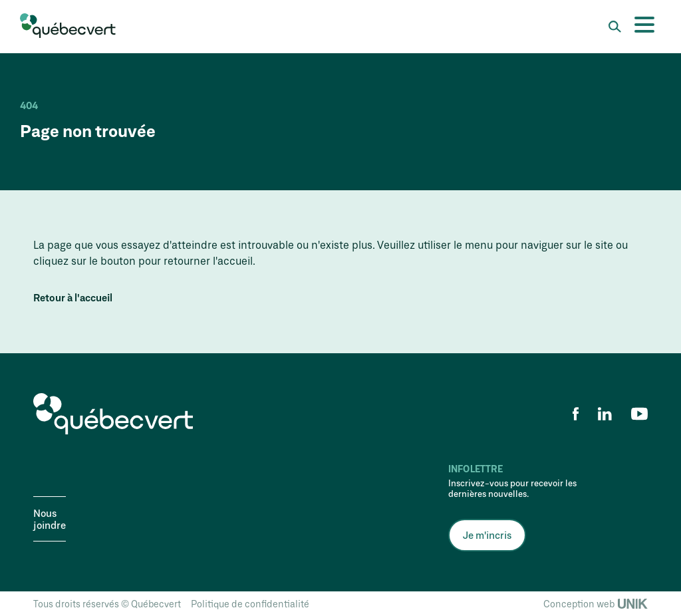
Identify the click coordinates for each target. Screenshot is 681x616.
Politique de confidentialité (250, 604)
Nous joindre (50, 519)
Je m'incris (487, 535)
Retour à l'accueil (73, 297)
